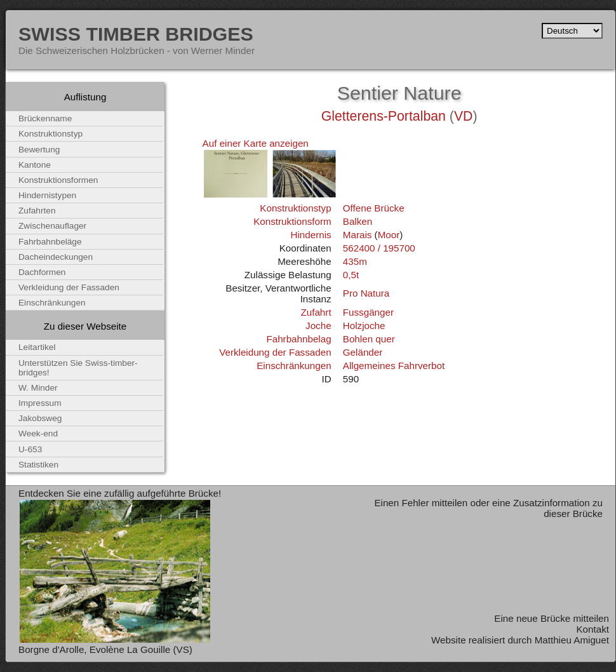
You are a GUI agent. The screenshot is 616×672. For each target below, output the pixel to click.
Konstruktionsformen (58, 180)
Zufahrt (316, 312)
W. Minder (38, 388)
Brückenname (45, 118)
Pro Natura (366, 293)
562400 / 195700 (379, 248)
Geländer (363, 352)
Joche (318, 326)
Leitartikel (37, 347)
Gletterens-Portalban (384, 116)
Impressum (40, 403)
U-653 (30, 449)
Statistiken (38, 465)
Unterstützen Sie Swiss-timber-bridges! (78, 368)
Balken (358, 221)
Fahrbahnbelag (298, 339)
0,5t (351, 275)
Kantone (35, 165)
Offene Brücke (374, 208)
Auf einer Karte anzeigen (256, 143)
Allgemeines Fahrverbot (394, 366)
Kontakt (593, 629)
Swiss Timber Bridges (136, 34)
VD (464, 116)
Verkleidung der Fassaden (275, 352)
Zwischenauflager (52, 226)
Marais (358, 235)
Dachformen (42, 272)
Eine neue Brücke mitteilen (552, 618)
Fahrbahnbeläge (50, 242)
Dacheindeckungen (56, 257)
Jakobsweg (40, 418)
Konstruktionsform (292, 221)
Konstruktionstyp (295, 208)
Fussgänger (368, 312)
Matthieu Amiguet (572, 640)
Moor (389, 235)
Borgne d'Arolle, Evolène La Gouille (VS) (105, 649)
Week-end (38, 433)
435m (355, 261)
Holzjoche (364, 326)
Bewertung (39, 150)
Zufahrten (37, 211)
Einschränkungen (294, 366)
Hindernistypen (47, 195)
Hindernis (311, 235)
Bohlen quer (369, 339)
